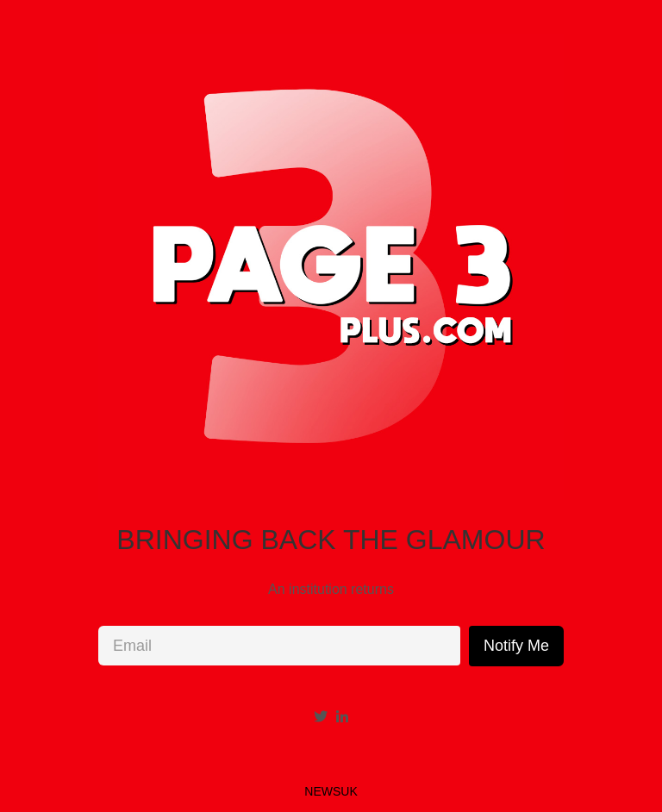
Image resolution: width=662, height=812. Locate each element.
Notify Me (516, 646)
